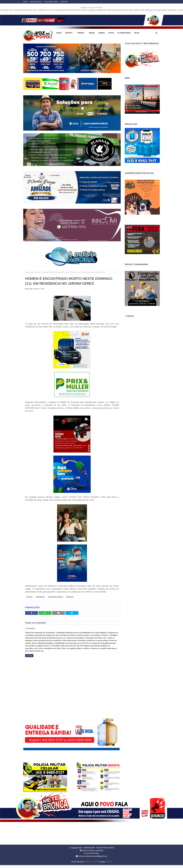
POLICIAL (38, 272)
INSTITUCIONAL (36, 2)
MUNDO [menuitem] (102, 33)
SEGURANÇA (40, 597)
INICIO (26, 2)
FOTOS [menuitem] (111, 33)
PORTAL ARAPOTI (92, 862)
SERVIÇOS (70, 597)
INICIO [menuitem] (59, 33)
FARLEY (109, 862)
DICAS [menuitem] (137, 33)
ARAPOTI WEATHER (91, 833)
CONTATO (64, 2)
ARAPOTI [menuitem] (69, 33)
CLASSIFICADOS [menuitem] (124, 33)
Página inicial (29, 272)
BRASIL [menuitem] (92, 33)
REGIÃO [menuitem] (81, 33)
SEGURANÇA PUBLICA (55, 597)
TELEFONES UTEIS (51, 2)
